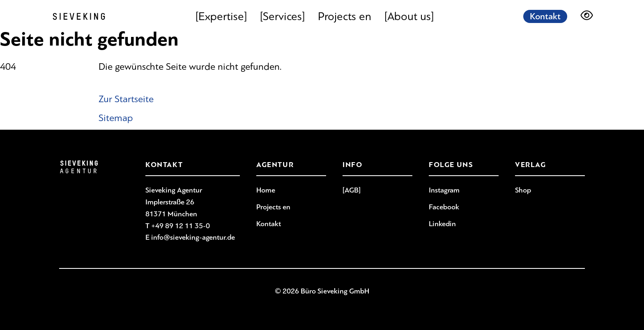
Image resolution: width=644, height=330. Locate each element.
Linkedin (442, 224)
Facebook (444, 207)
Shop (523, 190)
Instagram (444, 190)
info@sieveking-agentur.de (193, 237)
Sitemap (116, 118)
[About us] (409, 16)
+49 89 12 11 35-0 (181, 226)
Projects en (345, 16)
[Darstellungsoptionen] (587, 16)
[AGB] (352, 190)
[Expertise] (221, 16)
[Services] (282, 16)
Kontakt (545, 16)
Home (266, 190)
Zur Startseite (126, 99)
